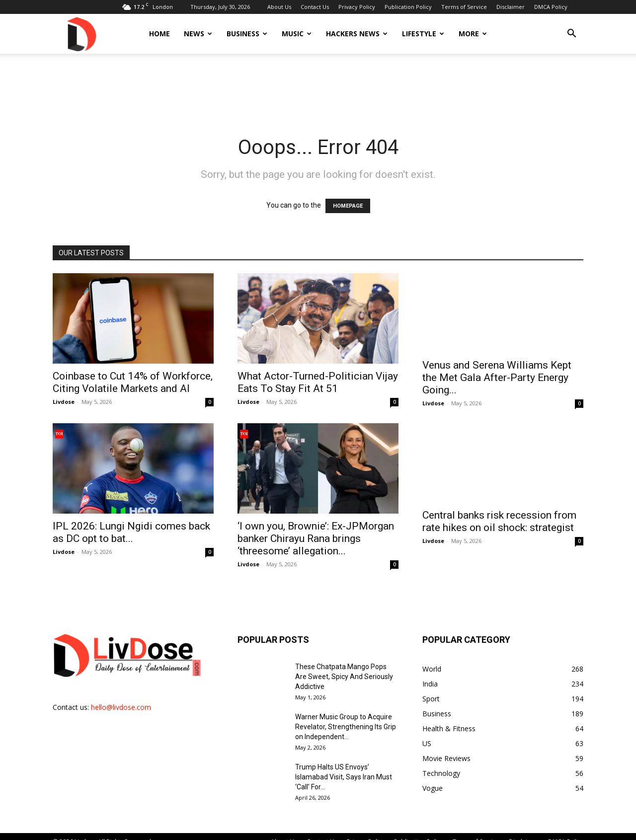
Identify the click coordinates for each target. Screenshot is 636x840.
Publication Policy (408, 7)
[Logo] (81, 34)
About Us (279, 7)
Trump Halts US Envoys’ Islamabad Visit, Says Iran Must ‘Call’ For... (344, 777)
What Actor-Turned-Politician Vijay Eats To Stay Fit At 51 (318, 382)
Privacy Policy (357, 7)
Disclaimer (511, 7)
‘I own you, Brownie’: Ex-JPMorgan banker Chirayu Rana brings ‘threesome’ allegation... (316, 538)
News (198, 34)
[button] (571, 35)
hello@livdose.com (121, 707)
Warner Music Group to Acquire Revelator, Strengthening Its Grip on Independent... (346, 727)
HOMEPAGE (348, 206)
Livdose (64, 402)
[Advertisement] (318, 88)
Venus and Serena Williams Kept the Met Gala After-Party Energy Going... (497, 378)
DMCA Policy (551, 7)
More (473, 34)
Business (247, 34)
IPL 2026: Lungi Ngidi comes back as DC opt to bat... (131, 532)
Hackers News (357, 34)
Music (297, 34)
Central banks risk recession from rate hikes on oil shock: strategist (499, 521)
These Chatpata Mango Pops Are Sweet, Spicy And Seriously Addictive (344, 677)
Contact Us (315, 7)
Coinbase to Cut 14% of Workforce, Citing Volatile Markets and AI (133, 382)
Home (159, 34)
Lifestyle (423, 34)
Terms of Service (464, 7)
